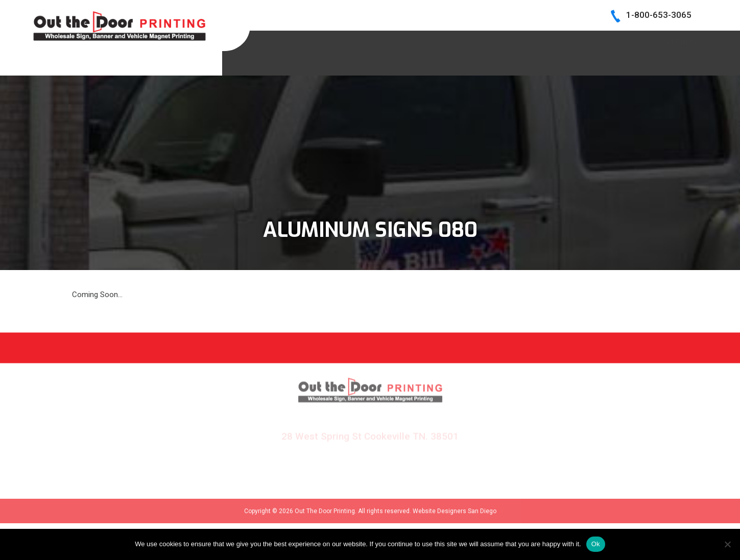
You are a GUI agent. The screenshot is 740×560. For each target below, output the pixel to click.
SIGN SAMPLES (380, 40)
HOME (316, 40)
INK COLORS (555, 40)
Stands (680, 63)
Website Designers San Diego (455, 517)
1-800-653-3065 (659, 15)
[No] (727, 544)
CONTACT (625, 40)
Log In (684, 40)
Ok (596, 544)
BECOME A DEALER (471, 40)
